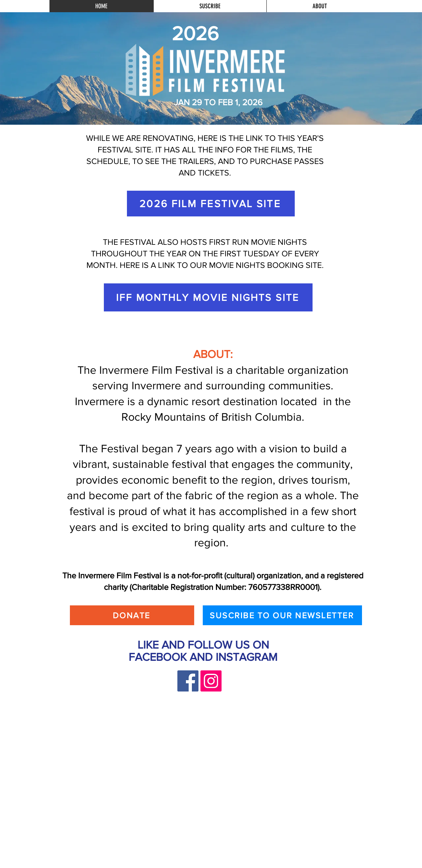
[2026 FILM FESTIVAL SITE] (211, 204)
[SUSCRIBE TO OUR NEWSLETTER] (282, 615)
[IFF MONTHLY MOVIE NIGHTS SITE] (208, 297)
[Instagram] (211, 681)
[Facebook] (188, 681)
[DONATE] (132, 615)
